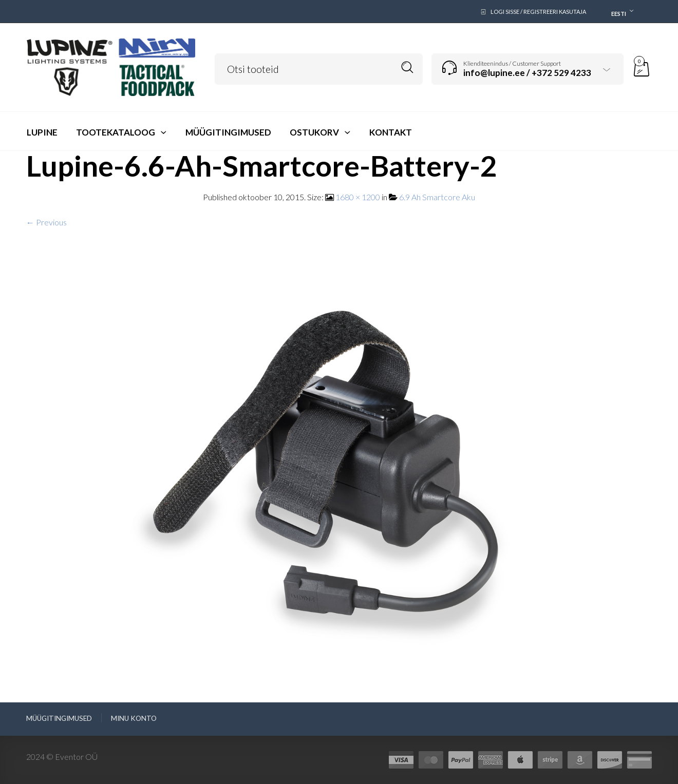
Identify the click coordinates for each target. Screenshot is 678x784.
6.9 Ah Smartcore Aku (437, 197)
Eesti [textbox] (619, 14)
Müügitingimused (59, 718)
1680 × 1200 (358, 197)
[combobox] (620, 12)
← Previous (46, 222)
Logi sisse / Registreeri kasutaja (538, 12)
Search (408, 68)
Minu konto (134, 718)
